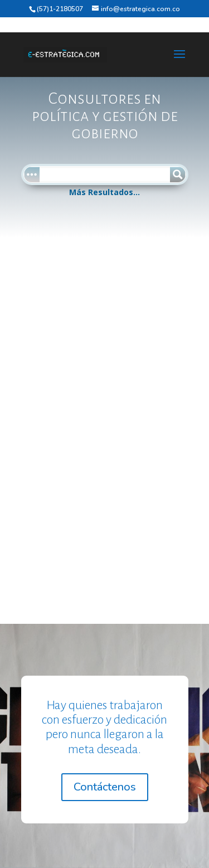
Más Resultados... (104, 192)
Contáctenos (105, 787)
